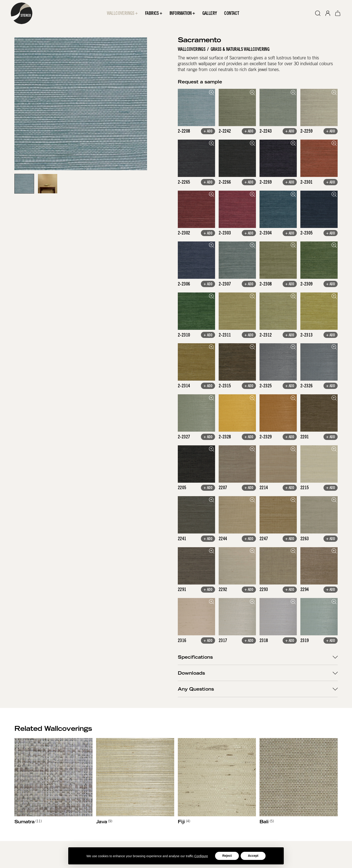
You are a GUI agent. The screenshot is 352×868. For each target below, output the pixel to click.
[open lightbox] (196, 107)
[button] (122, 13)
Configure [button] (201, 856)
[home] (22, 13)
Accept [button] (253, 856)
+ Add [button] (208, 132)
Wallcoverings (192, 49)
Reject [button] (227, 856)
